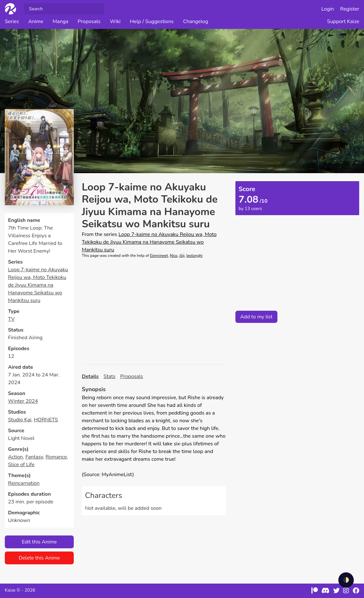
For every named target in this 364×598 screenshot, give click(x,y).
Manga (60, 21)
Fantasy (34, 457)
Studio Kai (20, 420)
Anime (36, 21)
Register (350, 9)
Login (328, 9)
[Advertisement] (154, 311)
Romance (56, 457)
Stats (110, 376)
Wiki (115, 21)
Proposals (89, 21)
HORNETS (46, 420)
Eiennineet (159, 256)
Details (90, 376)
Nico (174, 256)
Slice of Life (21, 465)
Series (12, 21)
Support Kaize (343, 21)
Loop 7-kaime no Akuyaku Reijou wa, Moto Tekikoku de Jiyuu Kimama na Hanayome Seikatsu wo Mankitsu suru (38, 285)
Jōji (182, 256)
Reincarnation (24, 483)
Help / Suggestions (152, 21)
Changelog (196, 21)
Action (15, 457)
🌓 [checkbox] (346, 580)
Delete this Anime (39, 558)
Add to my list (256, 317)
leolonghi (194, 256)
